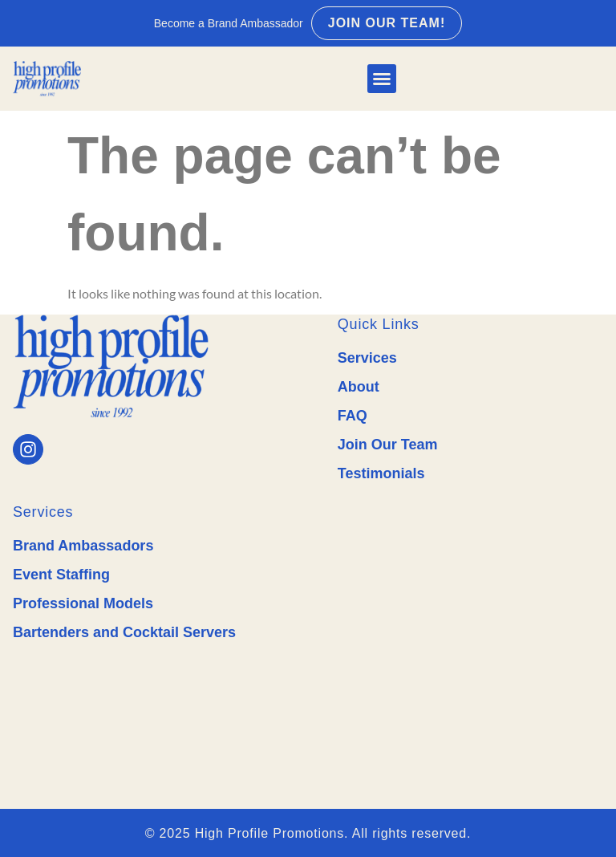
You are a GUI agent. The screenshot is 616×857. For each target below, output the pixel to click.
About (359, 387)
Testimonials (381, 473)
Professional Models (83, 603)
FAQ (353, 416)
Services (367, 358)
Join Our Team (388, 445)
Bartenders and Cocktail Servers (124, 632)
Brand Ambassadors (83, 546)
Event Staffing (61, 575)
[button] (382, 79)
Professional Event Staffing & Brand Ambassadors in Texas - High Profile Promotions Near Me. (470, 627)
